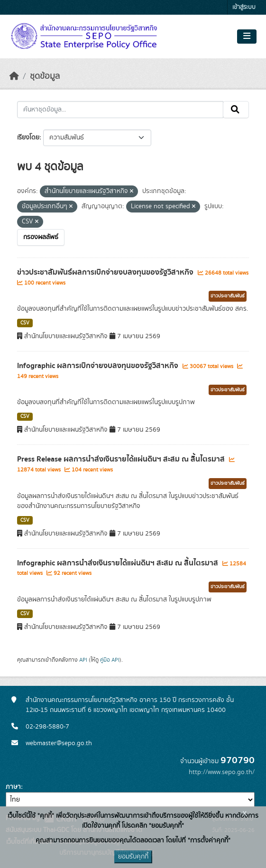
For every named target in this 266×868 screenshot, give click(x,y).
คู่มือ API (110, 660)
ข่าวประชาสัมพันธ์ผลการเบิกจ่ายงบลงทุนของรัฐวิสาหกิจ (106, 272)
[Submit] (236, 110)
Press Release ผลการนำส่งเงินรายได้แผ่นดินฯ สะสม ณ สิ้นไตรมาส (122, 459)
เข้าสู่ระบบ (244, 7)
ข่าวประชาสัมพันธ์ (228, 296)
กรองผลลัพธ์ (41, 237)
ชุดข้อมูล (45, 76)
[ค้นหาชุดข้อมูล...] (120, 110)
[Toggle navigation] (247, 37)
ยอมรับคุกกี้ (133, 857)
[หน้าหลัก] (14, 76)
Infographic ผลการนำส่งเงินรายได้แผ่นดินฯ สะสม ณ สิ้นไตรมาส (119, 563)
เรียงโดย (28, 138)
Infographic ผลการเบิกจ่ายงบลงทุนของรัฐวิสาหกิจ (99, 366)
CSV (25, 323)
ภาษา (13, 787)
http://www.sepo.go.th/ (222, 772)
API (83, 660)
